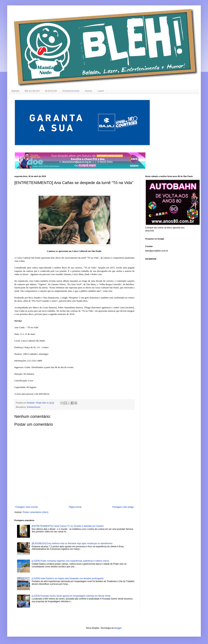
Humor (89, 91)
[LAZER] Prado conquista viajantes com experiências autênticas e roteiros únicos (70, 561)
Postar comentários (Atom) (36, 512)
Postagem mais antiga (123, 507)
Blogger (118, 628)
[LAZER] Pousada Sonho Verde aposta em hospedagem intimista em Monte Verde (71, 596)
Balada (15, 91)
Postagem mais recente (27, 507)
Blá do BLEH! (32, 91)
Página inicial (75, 507)
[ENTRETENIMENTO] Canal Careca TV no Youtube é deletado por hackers (68, 526)
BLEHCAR (51, 91)
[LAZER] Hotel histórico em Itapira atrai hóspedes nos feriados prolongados (68, 578)
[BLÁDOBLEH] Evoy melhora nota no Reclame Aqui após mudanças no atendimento (72, 543)
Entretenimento (71, 91)
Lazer (101, 91)
